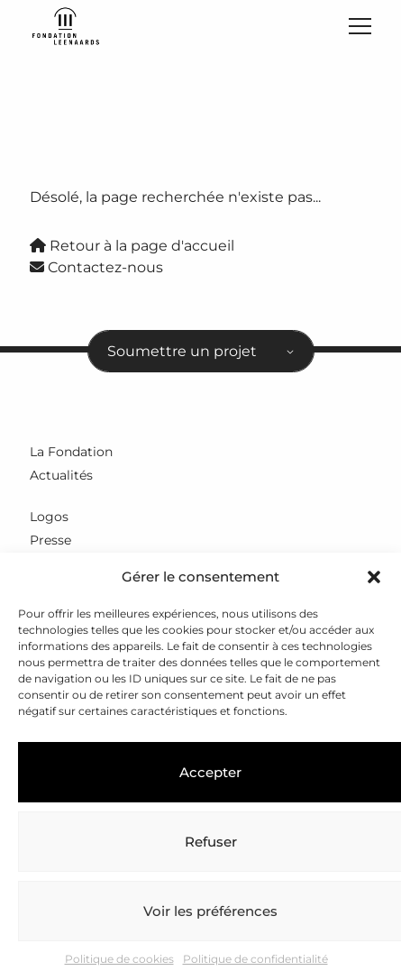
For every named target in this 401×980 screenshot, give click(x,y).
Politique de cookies (119, 959)
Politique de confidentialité (255, 959)
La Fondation (71, 452)
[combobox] (201, 352)
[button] (374, 577)
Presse (50, 540)
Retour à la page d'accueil (132, 246)
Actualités (61, 475)
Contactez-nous (96, 267)
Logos (49, 517)
